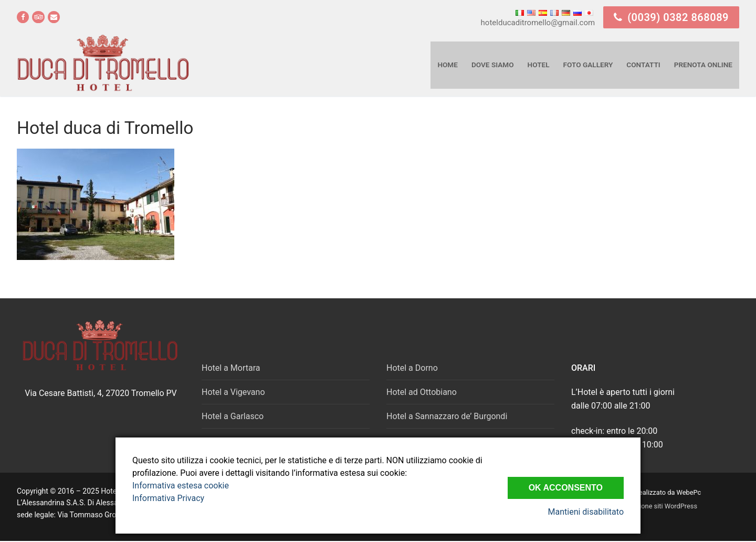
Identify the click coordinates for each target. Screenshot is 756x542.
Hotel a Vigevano (233, 392)
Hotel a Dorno (412, 368)
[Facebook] (23, 17)
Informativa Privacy (168, 498)
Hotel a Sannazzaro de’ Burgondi (447, 416)
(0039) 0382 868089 (671, 17)
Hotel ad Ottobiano (422, 392)
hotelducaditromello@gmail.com (538, 23)
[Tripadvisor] (38, 17)
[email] (54, 17)
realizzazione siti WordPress (655, 506)
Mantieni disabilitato (586, 512)
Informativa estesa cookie (181, 486)
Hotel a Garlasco (233, 416)
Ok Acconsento (566, 488)
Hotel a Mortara (231, 368)
